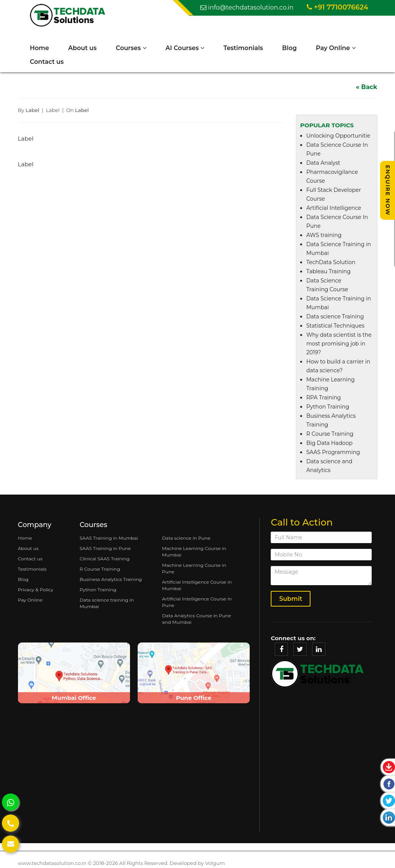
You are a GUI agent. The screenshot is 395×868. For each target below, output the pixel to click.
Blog (290, 48)
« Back (367, 87)
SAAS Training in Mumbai (109, 538)
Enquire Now (388, 190)
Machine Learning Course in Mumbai (194, 552)
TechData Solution (331, 263)
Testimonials (244, 48)
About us (83, 48)
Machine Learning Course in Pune (194, 569)
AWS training (324, 236)
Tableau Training (328, 272)
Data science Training (335, 317)
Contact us (47, 62)
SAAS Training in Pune (105, 549)
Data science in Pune (186, 538)
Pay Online (336, 48)
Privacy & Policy (36, 590)
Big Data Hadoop (329, 444)
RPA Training (323, 398)
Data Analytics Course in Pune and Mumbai (197, 619)
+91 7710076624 (337, 7)
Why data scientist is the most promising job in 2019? (339, 344)
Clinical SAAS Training (105, 559)
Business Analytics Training (111, 580)
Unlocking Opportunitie (338, 136)
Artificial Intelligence (334, 209)
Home (40, 48)
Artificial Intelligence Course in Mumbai (197, 586)
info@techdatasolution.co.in (247, 7)
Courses (132, 48)
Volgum (215, 863)
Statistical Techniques (335, 326)
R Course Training (330, 435)
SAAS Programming (333, 453)
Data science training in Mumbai (107, 604)
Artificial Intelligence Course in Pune (197, 602)
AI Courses (186, 48)
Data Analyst (323, 164)
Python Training (328, 407)
